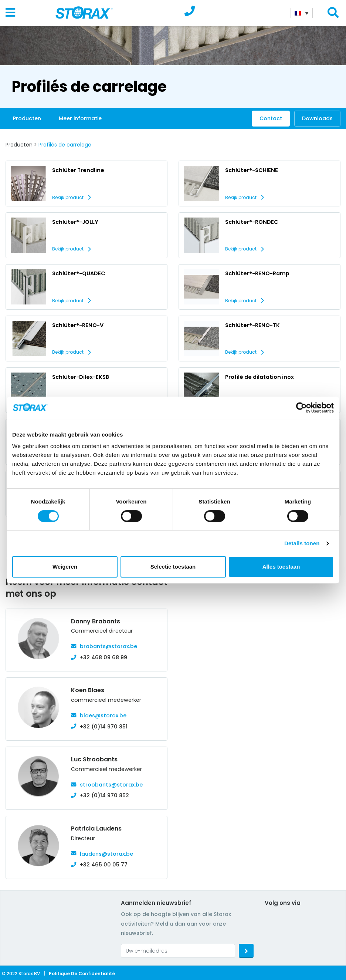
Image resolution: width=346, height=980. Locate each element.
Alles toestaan (281, 567)
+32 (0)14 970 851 (104, 727)
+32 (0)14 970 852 (104, 795)
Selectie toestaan (173, 567)
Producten (27, 118)
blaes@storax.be (103, 715)
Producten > (21, 145)
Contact (271, 118)
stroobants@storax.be (111, 785)
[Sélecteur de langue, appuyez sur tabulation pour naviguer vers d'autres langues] (302, 13)
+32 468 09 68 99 (104, 657)
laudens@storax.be (106, 854)
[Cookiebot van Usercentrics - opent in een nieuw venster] (301, 408)
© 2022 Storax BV (21, 974)
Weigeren (65, 567)
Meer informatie (80, 118)
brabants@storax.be (108, 646)
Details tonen (302, 543)
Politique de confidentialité (82, 974)
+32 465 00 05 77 (104, 865)
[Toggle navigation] (10, 13)
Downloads (317, 118)
